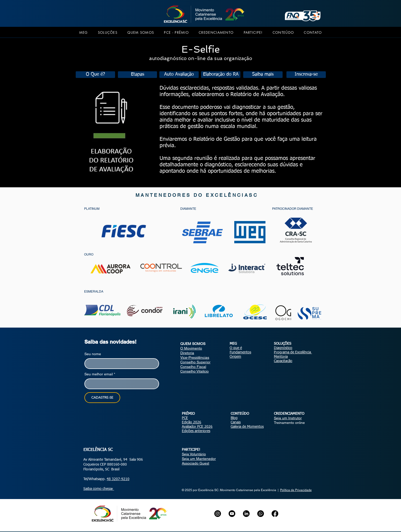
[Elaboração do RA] (221, 75)
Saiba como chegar (99, 489)
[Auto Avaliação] (179, 75)
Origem (235, 357)
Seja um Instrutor (288, 418)
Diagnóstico (283, 348)
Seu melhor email (100, 374)
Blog (234, 418)
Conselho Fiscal (193, 367)
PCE (185, 418)
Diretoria (187, 353)
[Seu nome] (120, 364)
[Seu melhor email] (120, 384)
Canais (236, 422)
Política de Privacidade (296, 490)
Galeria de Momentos (247, 427)
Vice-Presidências (195, 357)
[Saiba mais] (263, 75)
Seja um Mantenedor (199, 459)
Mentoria (281, 357)
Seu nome (93, 354)
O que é (236, 348)
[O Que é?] (95, 75)
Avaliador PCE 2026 (197, 427)
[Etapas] (137, 75)
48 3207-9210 (118, 479)
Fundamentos (240, 352)
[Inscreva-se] (306, 75)
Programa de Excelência (293, 352)
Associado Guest (196, 463)
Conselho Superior (195, 362)
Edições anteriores (196, 431)
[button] (83, 32)
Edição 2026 (192, 422)
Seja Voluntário (194, 454)
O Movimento (191, 348)
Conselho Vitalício (194, 371)
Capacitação (283, 361)
